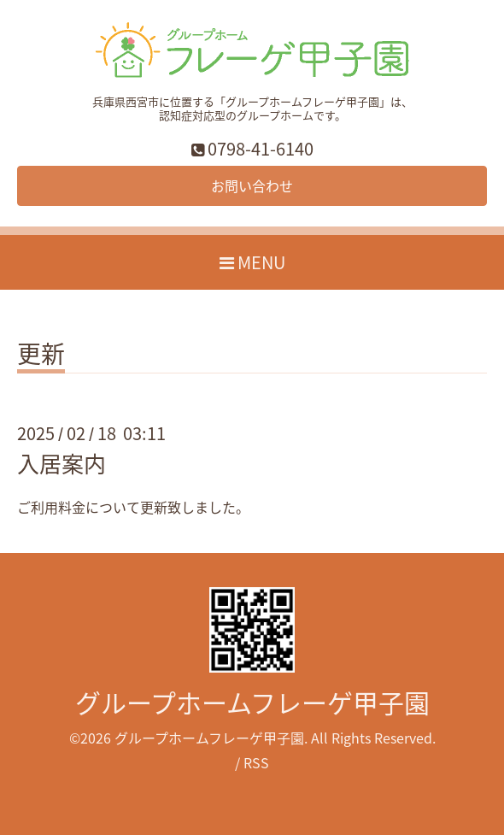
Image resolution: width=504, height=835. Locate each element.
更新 (41, 356)
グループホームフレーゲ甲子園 (252, 702)
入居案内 (62, 463)
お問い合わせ (252, 185)
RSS (256, 762)
